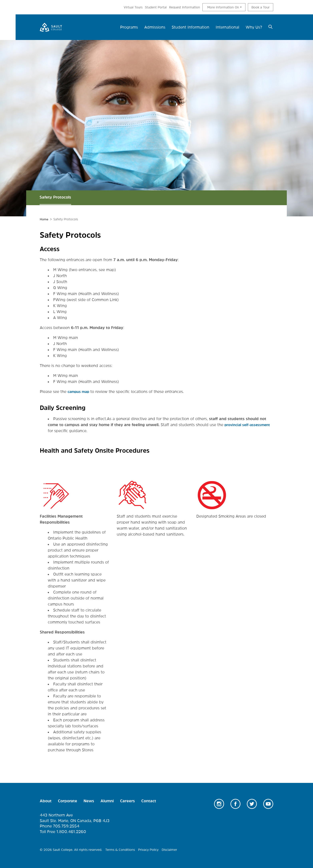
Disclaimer (169, 850)
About (46, 801)
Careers (128, 801)
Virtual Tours (133, 7)
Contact (149, 801)
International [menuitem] (227, 27)
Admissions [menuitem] (155, 27)
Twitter (252, 804)
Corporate (68, 801)
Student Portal (156, 7)
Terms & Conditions (120, 850)
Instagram (219, 804)
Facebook (235, 804)
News (89, 801)
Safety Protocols (55, 197)
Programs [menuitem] (129, 27)
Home (44, 219)
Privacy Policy (148, 850)
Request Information (185, 7)
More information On (223, 7)
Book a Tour (261, 7)
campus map (80, 392)
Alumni (107, 801)
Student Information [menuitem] (190, 27)
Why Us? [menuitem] (254, 27)
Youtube (268, 804)
